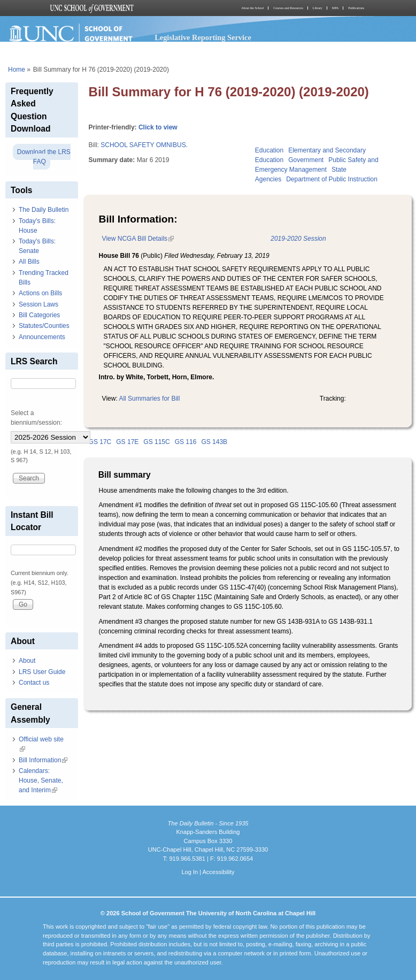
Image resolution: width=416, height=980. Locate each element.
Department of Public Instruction (332, 179)
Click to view (158, 127)
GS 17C (100, 442)
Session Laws (38, 304)
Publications (356, 8)
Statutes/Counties (44, 326)
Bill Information (43, 760)
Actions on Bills (40, 293)
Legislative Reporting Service (203, 37)
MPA (335, 8)
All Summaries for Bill (149, 399)
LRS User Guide (42, 672)
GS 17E (127, 442)
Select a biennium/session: (36, 418)
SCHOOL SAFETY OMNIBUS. (144, 145)
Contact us (34, 683)
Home (17, 70)
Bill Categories (39, 315)
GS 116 (186, 442)
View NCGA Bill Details (138, 239)
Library (318, 8)
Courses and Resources (288, 8)
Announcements (42, 337)
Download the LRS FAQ (44, 157)
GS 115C (156, 442)
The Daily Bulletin (44, 210)
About (27, 661)
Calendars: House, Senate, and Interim (41, 780)
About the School (252, 8)
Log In (190, 872)
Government (306, 160)
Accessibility (218, 872)
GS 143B (214, 442)
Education (269, 150)
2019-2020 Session (298, 239)
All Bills (29, 262)
